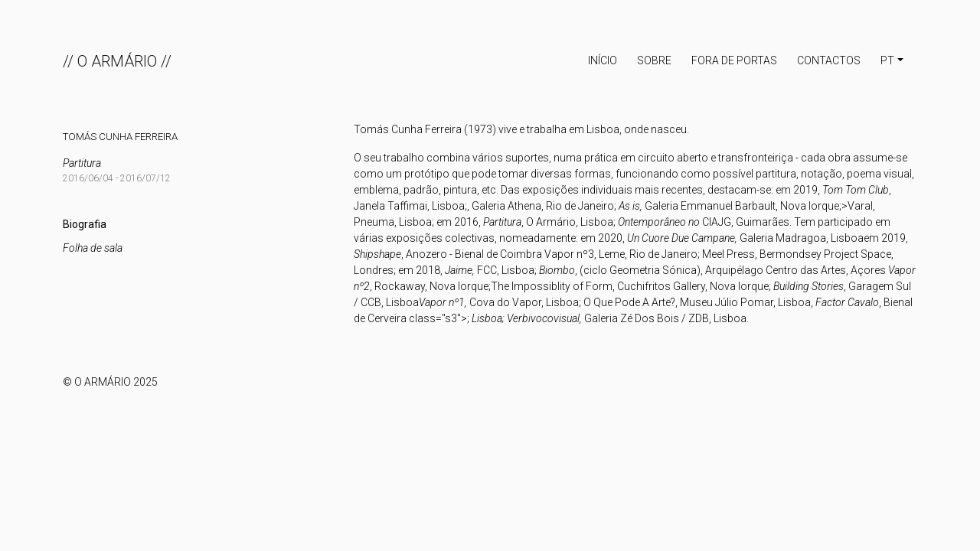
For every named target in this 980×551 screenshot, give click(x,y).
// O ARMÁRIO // (117, 61)
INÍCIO (603, 60)
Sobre (654, 60)
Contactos (829, 60)
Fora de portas (734, 60)
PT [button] (887, 60)
